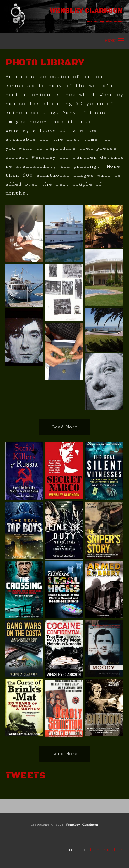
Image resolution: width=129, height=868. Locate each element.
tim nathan (107, 850)
